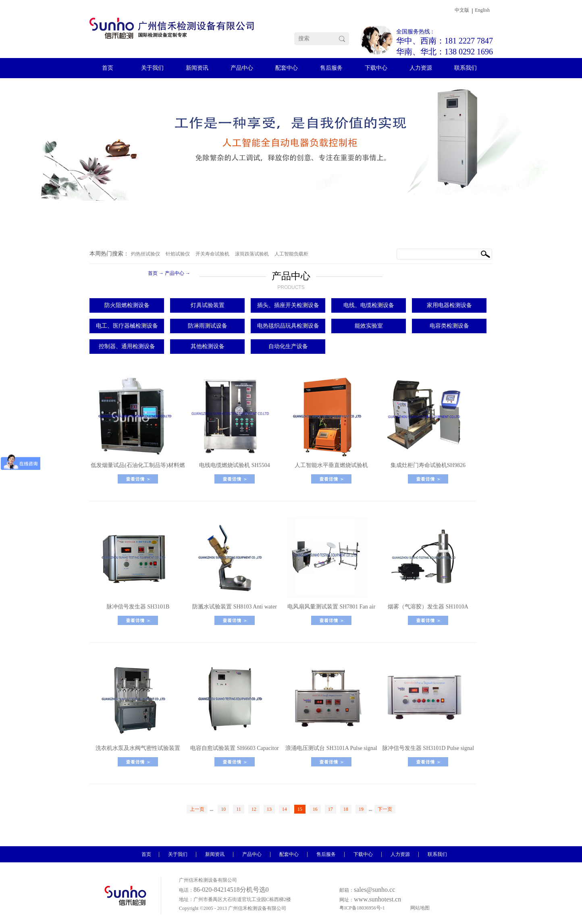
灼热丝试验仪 (145, 254)
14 (285, 809)
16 (315, 809)
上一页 (197, 809)
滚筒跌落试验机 (252, 254)
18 (346, 809)
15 (300, 809)
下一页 (385, 809)
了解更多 (138, 479)
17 (330, 809)
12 (254, 809)
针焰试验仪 (178, 254)
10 (223, 809)
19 (361, 809)
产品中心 (175, 273)
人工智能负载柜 (291, 254)
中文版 (462, 10)
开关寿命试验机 (212, 254)
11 (239, 809)
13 (269, 809)
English (482, 10)
